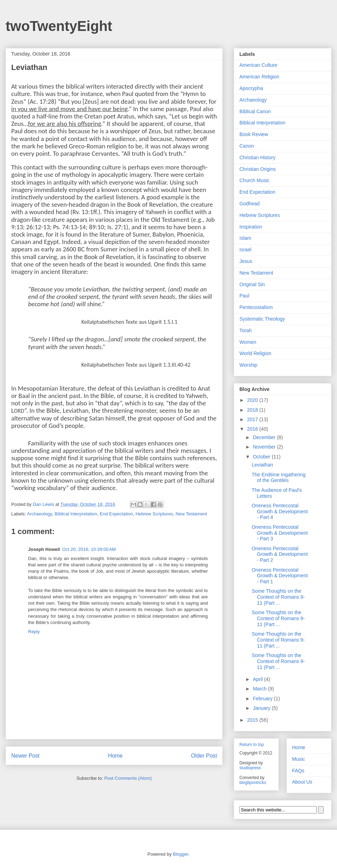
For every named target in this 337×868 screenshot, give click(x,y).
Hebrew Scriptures (154, 514)
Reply (34, 632)
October (262, 457)
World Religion (255, 353)
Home (115, 756)
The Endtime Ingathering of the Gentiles (279, 478)
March (260, 689)
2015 (253, 720)
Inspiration (251, 227)
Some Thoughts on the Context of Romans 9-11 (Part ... (278, 597)
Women (248, 342)
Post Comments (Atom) (128, 778)
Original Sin (252, 284)
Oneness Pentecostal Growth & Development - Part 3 (280, 533)
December (265, 437)
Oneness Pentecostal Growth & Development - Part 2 (280, 554)
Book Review (254, 134)
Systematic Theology (262, 319)
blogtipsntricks (253, 783)
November (265, 447)
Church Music (255, 180)
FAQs (298, 771)
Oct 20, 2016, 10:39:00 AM (89, 549)
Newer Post (25, 756)
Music (299, 759)
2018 (253, 410)
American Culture (258, 65)
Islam (245, 238)
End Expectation (116, 514)
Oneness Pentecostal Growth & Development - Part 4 (280, 512)
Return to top (252, 745)
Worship (248, 365)
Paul (244, 296)
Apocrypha (251, 88)
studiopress (250, 768)
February (263, 699)
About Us (302, 782)
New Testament (191, 514)
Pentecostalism (256, 307)
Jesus (246, 261)
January (262, 708)
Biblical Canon (255, 111)
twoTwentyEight (59, 26)
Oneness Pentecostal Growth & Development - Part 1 (280, 576)
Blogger (180, 854)
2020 (253, 400)
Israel (245, 250)
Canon (247, 146)
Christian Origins (257, 169)
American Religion (259, 77)
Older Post (204, 756)
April (258, 679)
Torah (246, 330)
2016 (253, 429)
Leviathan (262, 465)
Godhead (250, 204)
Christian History (257, 157)
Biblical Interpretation (76, 514)
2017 (253, 419)
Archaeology (39, 514)
